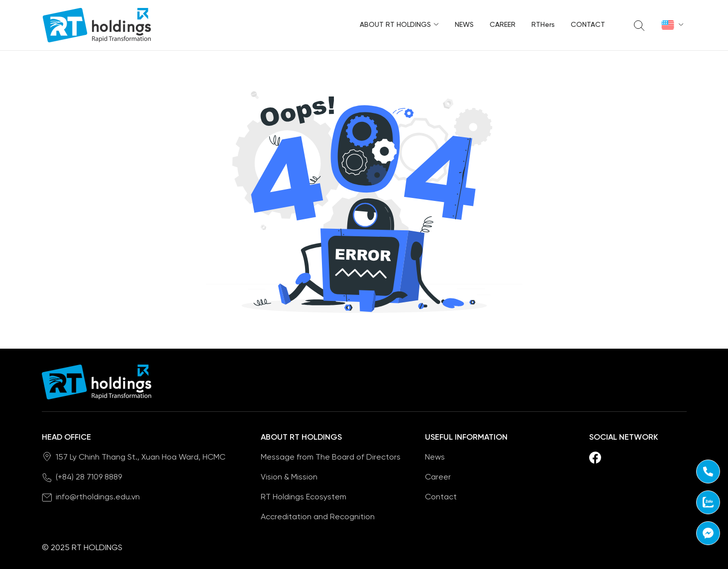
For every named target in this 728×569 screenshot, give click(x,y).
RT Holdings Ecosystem (304, 497)
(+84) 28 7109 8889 (89, 477)
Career (503, 25)
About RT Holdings (399, 24)
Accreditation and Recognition (318, 517)
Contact (588, 25)
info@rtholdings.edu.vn (98, 497)
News (464, 25)
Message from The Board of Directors (331, 457)
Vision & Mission (289, 477)
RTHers (543, 25)
